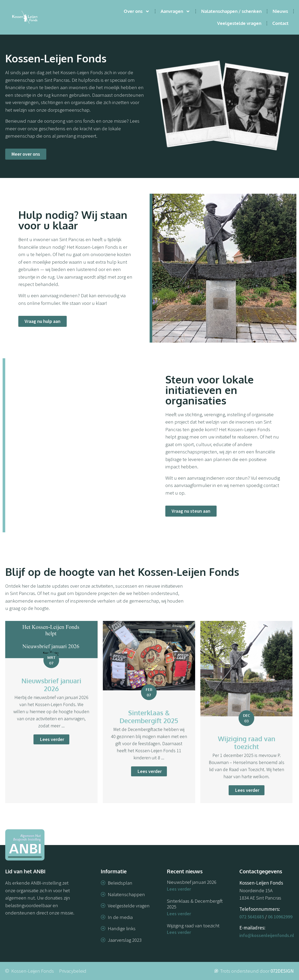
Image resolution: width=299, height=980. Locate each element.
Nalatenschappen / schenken (231, 11)
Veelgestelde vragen (239, 23)
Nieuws (280, 11)
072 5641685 (252, 917)
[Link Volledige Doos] (51, 712)
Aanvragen (175, 11)
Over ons (137, 11)
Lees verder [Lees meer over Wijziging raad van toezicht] (179, 932)
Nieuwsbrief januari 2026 (192, 882)
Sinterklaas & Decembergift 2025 (195, 904)
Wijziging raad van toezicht (193, 925)
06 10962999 (280, 917)
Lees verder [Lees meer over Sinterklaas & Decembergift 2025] (179, 914)
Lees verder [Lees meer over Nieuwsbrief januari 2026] (179, 889)
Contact (280, 23)
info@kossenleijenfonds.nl (267, 935)
